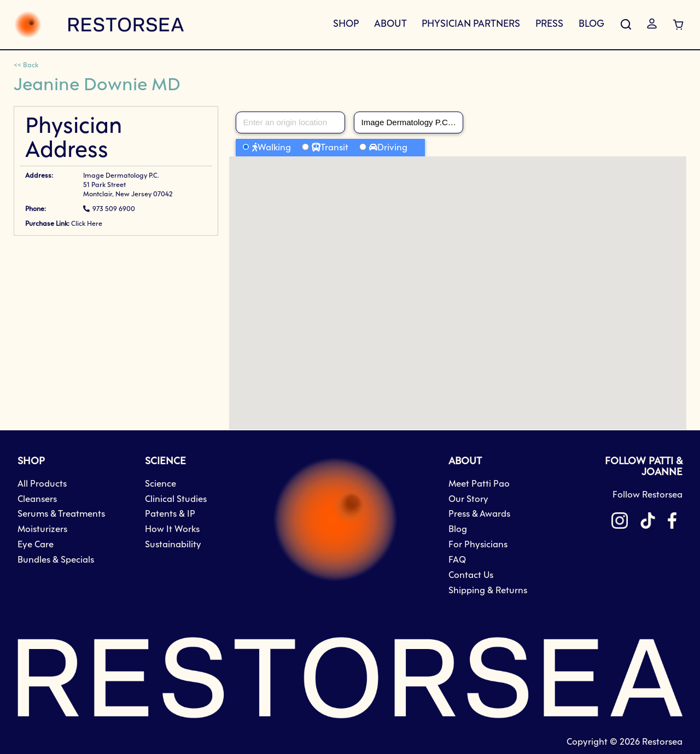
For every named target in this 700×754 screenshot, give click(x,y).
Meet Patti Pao (479, 484)
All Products (42, 484)
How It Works (172, 530)
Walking (274, 148)
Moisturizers (42, 530)
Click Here (87, 224)
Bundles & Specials (56, 560)
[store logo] (99, 25)
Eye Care (36, 545)
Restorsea (662, 742)
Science (161, 484)
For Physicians (478, 545)
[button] (458, 283)
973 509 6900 (114, 209)
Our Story (468, 499)
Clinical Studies (176, 499)
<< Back (26, 66)
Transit (334, 148)
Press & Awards (479, 514)
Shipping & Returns (488, 591)
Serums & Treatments (61, 514)
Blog (458, 530)
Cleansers (37, 499)
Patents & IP (170, 514)
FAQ (457, 560)
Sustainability (173, 545)
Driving (392, 148)
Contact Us (471, 575)
